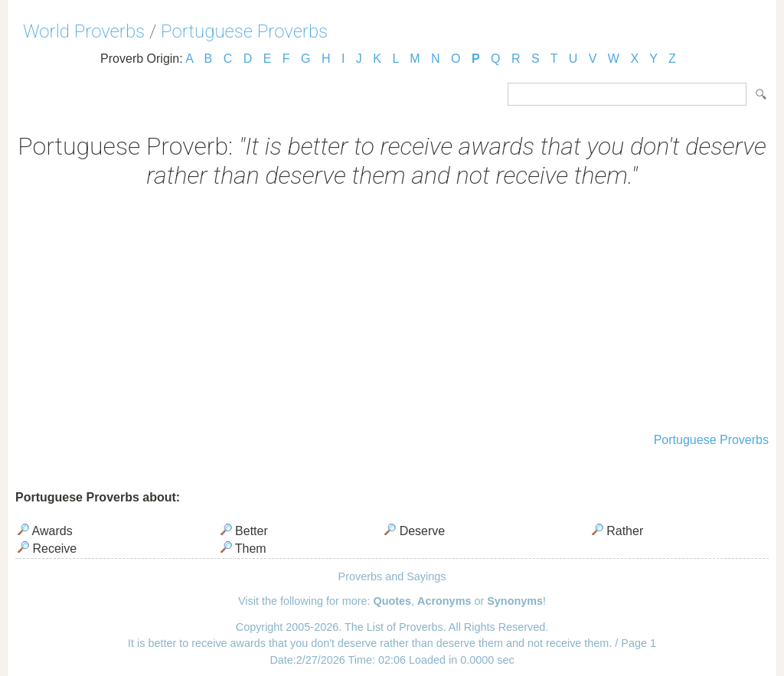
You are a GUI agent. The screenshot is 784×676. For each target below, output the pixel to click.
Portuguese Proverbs (244, 31)
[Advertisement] (392, 312)
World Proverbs (84, 31)
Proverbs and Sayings (392, 576)
